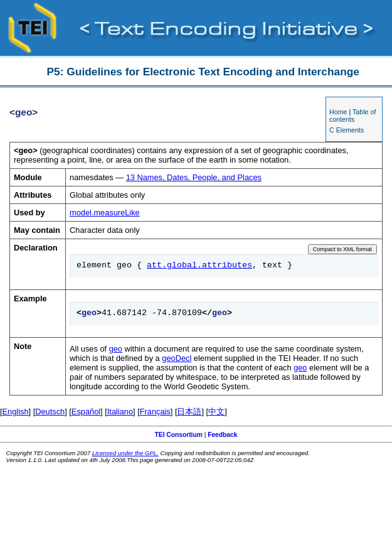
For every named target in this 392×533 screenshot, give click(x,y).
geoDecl (177, 358)
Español (86, 412)
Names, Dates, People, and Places (194, 177)
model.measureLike (105, 213)
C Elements (347, 130)
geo (116, 349)
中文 (216, 412)
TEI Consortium (179, 435)
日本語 (189, 412)
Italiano (120, 412)
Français (155, 412)
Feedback (222, 435)
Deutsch (50, 412)
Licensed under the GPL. (125, 453)
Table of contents (352, 116)
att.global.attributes (199, 266)
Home (338, 112)
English (16, 412)
